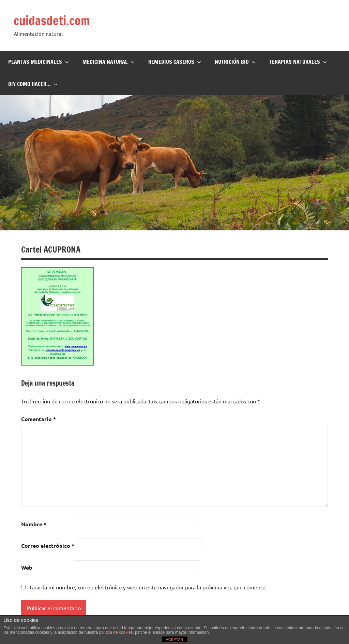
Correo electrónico (48, 546)
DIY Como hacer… (33, 84)
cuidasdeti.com (52, 21)
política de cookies (116, 632)
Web (27, 567)
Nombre (34, 524)
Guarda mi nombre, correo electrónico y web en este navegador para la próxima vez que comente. (148, 587)
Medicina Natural (109, 62)
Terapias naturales (298, 62)
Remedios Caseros (175, 62)
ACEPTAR (174, 640)
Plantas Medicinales (39, 62)
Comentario (39, 419)
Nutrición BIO (235, 62)
